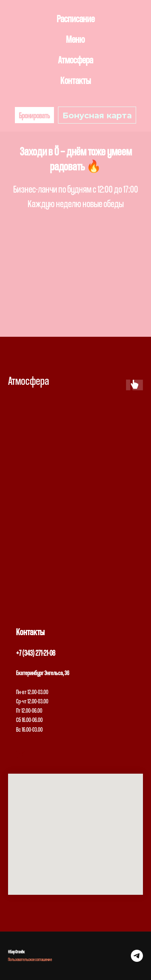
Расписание (76, 18)
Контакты (75, 80)
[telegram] (23, 754)
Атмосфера (75, 60)
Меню (75, 39)
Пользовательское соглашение (30, 959)
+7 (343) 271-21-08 (36, 653)
